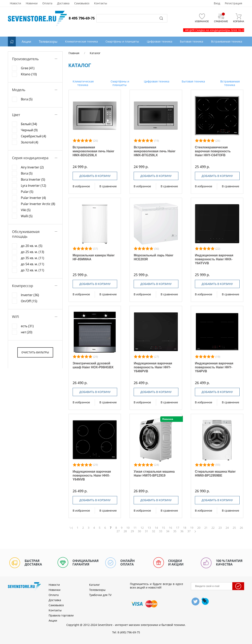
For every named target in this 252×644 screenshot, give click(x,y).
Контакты (101, 3)
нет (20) (27, 332)
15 (163, 528)
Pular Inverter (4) (33, 198)
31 (146, 531)
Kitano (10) (29, 74)
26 (241, 528)
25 (234, 528)
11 (135, 528)
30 (139, 531)
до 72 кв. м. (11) (32, 270)
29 (132, 531)
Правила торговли (61, 615)
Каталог (94, 585)
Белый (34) (29, 124)
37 (189, 531)
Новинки (32, 3)
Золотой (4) (30, 142)
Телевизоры (48, 42)
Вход (217, 3)
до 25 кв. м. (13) (32, 252)
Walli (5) (27, 216)
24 (227, 528)
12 (142, 528)
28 (125, 531)
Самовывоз (82, 3)
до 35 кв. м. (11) (32, 258)
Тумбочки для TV (100, 595)
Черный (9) (29, 130)
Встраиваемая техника (230, 83)
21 (206, 528)
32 (154, 531)
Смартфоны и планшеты (120, 83)
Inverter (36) (30, 295)
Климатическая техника (83, 83)
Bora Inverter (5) (33, 179)
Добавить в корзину (95, 176)
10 (128, 528)
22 (213, 528)
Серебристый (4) (33, 136)
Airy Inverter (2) (32, 167)
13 (149, 528)
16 (170, 528)
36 (182, 531)
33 (161, 531)
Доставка (63, 3)
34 (168, 531)
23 (220, 528)
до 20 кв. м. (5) (32, 246)
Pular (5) (27, 192)
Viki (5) (26, 210)
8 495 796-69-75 (82, 18)
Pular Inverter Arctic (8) (38, 204)
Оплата (47, 3)
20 (199, 528)
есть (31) (27, 326)
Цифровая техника (156, 81)
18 (185, 528)
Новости (15, 3)
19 (192, 528)
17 (178, 528)
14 (156, 528)
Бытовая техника (193, 81)
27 (118, 531)
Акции (26, 42)
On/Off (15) (29, 301)
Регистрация (233, 3)
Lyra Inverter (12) (33, 186)
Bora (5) (27, 99)
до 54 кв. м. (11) (32, 264)
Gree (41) (28, 68)
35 (175, 531)
